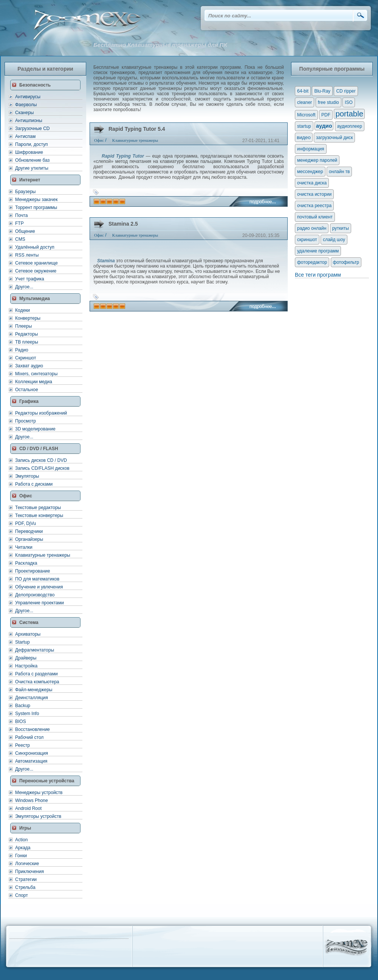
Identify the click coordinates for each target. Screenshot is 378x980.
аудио (324, 126)
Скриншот (26, 358)
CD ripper (346, 91)
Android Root (28, 808)
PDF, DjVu (26, 523)
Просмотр (26, 421)
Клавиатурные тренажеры (43, 555)
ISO (349, 102)
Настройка (26, 666)
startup (304, 126)
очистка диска (312, 183)
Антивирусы (28, 97)
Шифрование (29, 152)
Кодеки (22, 310)
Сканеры (24, 113)
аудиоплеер (350, 126)
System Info (27, 714)
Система (29, 622)
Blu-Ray (322, 91)
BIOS (21, 721)
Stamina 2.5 (123, 224)
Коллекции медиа (34, 382)
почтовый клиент (315, 217)
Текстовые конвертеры (39, 516)
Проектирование (33, 571)
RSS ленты (27, 255)
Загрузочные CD (32, 128)
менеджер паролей (317, 160)
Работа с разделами (36, 674)
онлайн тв (339, 172)
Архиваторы (28, 634)
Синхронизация (32, 753)
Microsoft (306, 115)
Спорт (22, 895)
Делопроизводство (35, 595)
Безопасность (35, 85)
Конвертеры (28, 318)
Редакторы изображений (41, 413)
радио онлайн (312, 228)
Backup (23, 706)
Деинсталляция (32, 698)
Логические (27, 864)
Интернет (30, 180)
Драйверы (26, 658)
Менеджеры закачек (36, 200)
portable (349, 114)
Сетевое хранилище (36, 263)
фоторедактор (312, 262)
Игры (25, 828)
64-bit (303, 91)
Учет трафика (30, 279)
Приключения (29, 872)
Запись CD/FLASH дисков (42, 468)
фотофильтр (346, 262)
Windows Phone (32, 800)
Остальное (27, 390)
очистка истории (314, 194)
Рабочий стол (29, 737)
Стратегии (26, 879)
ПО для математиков (37, 579)
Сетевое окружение (36, 271)
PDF (326, 115)
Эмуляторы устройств (38, 816)
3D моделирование (35, 429)
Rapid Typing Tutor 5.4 (137, 129)
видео (304, 137)
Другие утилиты (32, 168)
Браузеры (25, 192)
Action (21, 840)
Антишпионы (29, 121)
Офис (26, 496)
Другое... (24, 287)
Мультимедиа (35, 299)
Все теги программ (318, 275)
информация (311, 149)
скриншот (307, 240)
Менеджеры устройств (39, 793)
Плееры (23, 326)
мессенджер (310, 172)
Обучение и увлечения (39, 587)
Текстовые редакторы (38, 508)
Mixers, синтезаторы (36, 374)
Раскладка (26, 563)
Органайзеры (29, 539)
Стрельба (25, 887)
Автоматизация (31, 761)
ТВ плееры (27, 342)
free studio (328, 102)
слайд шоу (334, 240)
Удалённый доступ (35, 247)
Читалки (24, 547)
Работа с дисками (34, 484)
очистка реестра (314, 206)
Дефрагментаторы (35, 650)
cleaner (304, 102)
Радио (22, 350)
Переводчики (29, 531)
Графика (29, 401)
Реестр (22, 745)
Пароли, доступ (32, 144)
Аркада (23, 848)
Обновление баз (32, 160)
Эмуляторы (27, 476)
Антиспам (25, 136)
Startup (22, 642)
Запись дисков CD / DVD (41, 460)
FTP (19, 223)
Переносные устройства (47, 781)
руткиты (341, 228)
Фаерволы (26, 105)
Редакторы (26, 334)
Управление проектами (40, 603)
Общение (25, 231)
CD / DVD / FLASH (39, 449)
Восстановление (33, 729)
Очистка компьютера (37, 682)
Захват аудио (29, 366)
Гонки (21, 856)
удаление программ (318, 251)
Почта (21, 215)
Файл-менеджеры (34, 690)
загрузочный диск (334, 138)
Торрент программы (36, 207)
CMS (20, 239)
